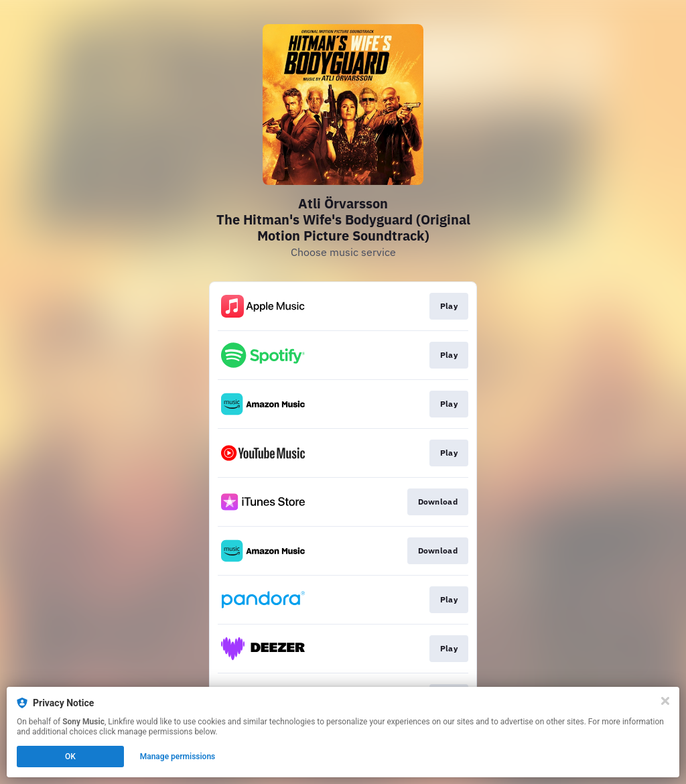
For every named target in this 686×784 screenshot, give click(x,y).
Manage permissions (178, 757)
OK (70, 757)
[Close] (665, 701)
